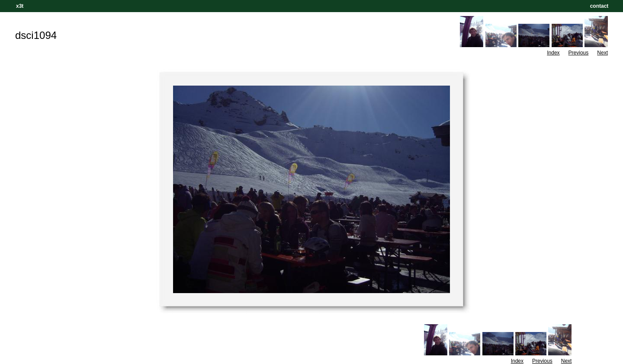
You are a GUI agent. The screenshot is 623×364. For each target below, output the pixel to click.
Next (602, 53)
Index (553, 53)
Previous (579, 53)
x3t (20, 6)
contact (599, 6)
